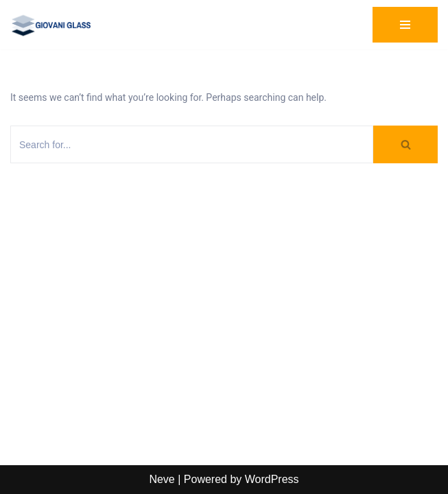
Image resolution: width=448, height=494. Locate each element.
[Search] (192, 144)
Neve (162, 479)
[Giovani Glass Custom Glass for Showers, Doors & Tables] (51, 25)
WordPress (272, 479)
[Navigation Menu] (405, 25)
